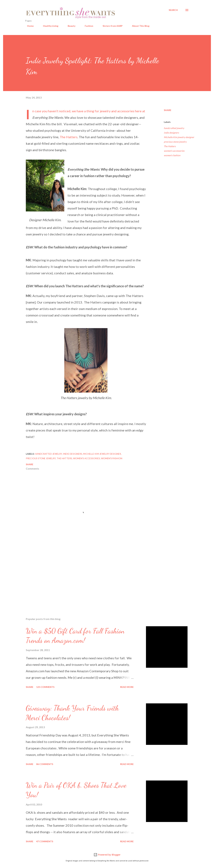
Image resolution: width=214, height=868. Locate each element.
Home (28, 26)
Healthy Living (49, 26)
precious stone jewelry (175, 142)
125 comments (45, 687)
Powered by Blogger (107, 855)
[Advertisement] (81, 577)
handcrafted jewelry (174, 128)
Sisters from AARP (111, 26)
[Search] (173, 10)
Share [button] (168, 110)
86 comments (45, 764)
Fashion (87, 26)
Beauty (70, 26)
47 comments (45, 841)
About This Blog (139, 26)
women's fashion (172, 155)
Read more (127, 687)
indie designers (171, 133)
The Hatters (69, 137)
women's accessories (174, 151)
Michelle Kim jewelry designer (179, 137)
